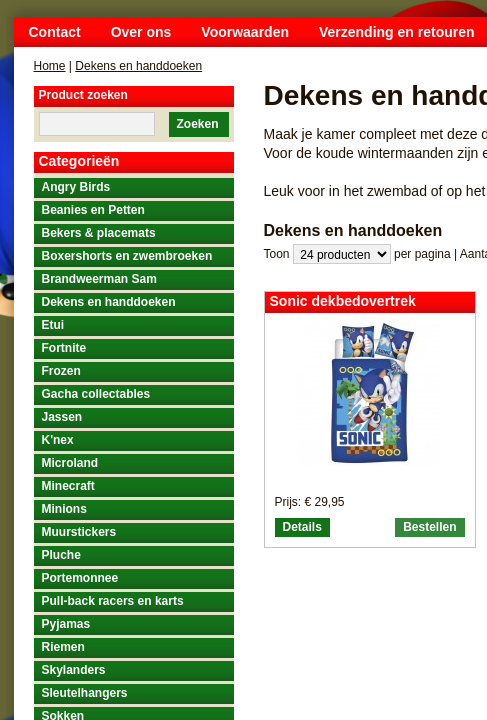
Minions (64, 509)
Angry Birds (76, 187)
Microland (70, 463)
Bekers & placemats (99, 233)
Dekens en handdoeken (138, 66)
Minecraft (68, 486)
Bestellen (429, 527)
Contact (55, 32)
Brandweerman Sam (99, 279)
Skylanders (74, 670)
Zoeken (197, 124)
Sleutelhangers (85, 693)
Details (302, 527)
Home (50, 66)
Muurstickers (79, 532)
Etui (53, 325)
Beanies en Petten (93, 210)
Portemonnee (80, 578)
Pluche (61, 555)
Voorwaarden (245, 32)
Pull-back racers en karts (113, 601)
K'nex (58, 440)
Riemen (63, 647)
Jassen (62, 417)
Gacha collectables (96, 394)
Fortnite (64, 348)
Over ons (141, 32)
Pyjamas (66, 624)
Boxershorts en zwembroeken (127, 256)
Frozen (61, 371)
